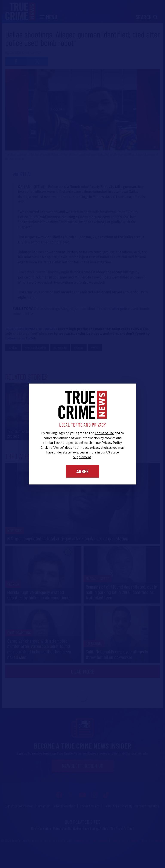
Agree (82, 471)
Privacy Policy (112, 443)
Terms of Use (104, 433)
